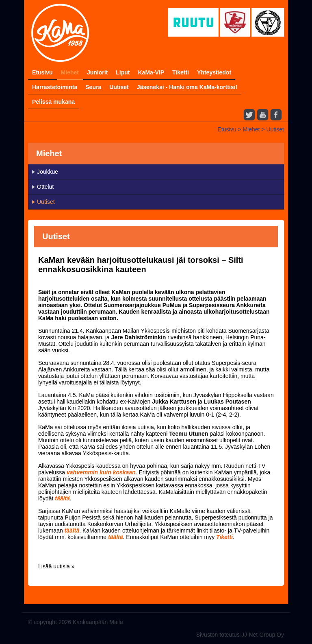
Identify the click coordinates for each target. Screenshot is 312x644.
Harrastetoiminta (55, 87)
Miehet (70, 72)
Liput (123, 72)
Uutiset (119, 87)
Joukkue (48, 172)
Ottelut (45, 187)
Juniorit (97, 72)
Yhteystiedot (214, 72)
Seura (93, 87)
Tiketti (181, 72)
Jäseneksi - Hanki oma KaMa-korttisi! (187, 87)
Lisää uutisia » (56, 566)
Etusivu (42, 72)
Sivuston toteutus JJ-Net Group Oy (240, 635)
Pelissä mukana (53, 102)
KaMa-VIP (151, 72)
